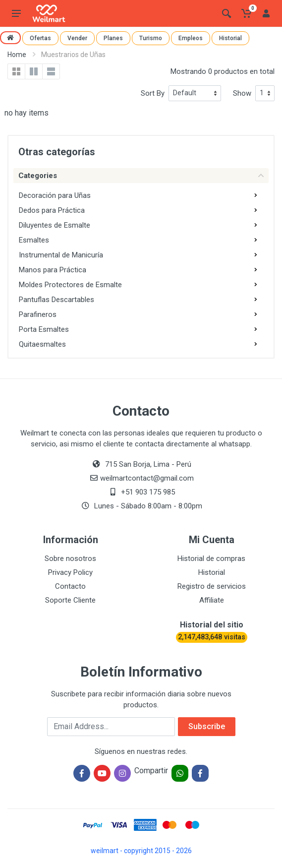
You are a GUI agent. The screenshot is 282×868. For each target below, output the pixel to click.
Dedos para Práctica (52, 210)
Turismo (151, 38)
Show (242, 93)
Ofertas (40, 38)
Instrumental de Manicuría (61, 255)
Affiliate (212, 600)
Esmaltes (34, 240)
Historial (230, 38)
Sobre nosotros (70, 558)
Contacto (70, 586)
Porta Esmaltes (44, 329)
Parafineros (38, 314)
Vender (77, 38)
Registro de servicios (212, 586)
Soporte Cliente (70, 600)
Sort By (153, 93)
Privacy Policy (70, 572)
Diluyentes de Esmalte (55, 225)
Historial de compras (211, 558)
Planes (113, 38)
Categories (141, 176)
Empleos (191, 38)
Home (17, 55)
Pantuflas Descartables (56, 300)
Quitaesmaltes (42, 344)
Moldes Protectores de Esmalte (70, 285)
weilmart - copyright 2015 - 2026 (141, 851)
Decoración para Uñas (55, 195)
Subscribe (207, 726)
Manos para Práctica (53, 270)
